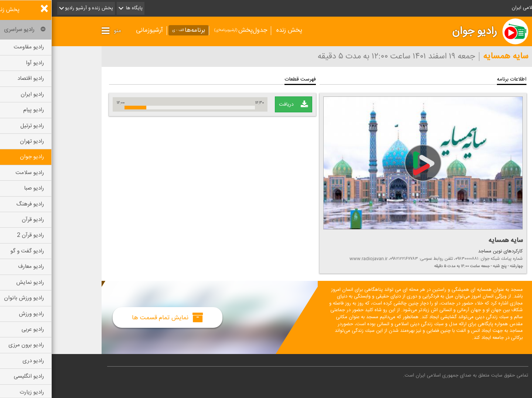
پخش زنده (238, 30)
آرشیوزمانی (98, 30)
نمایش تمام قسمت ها (116, 317)
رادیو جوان (423, 31)
